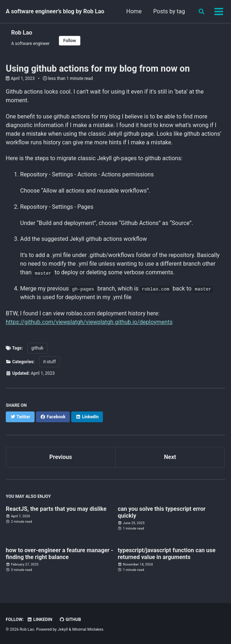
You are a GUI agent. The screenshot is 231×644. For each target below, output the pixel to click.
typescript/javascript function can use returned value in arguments (167, 554)
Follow (70, 41)
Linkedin (40, 620)
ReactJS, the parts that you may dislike (56, 509)
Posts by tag (169, 11)
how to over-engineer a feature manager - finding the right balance (60, 554)
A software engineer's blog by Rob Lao (55, 11)
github (37, 348)
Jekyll (63, 629)
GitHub (70, 620)
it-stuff (49, 362)
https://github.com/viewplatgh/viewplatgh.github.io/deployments (89, 322)
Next (170, 457)
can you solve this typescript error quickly (162, 512)
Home (134, 11)
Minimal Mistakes (88, 629)
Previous (61, 457)
